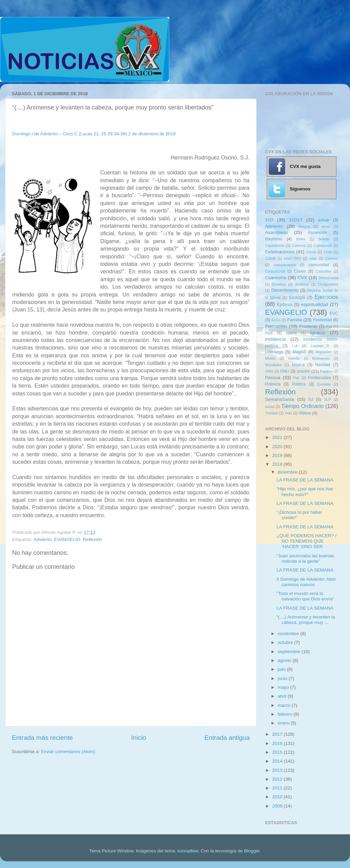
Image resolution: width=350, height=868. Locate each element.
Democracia (328, 278)
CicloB (270, 258)
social (270, 407)
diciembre (288, 472)
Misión (270, 358)
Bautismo (274, 239)
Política (299, 384)
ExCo (276, 320)
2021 (278, 437)
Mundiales (273, 365)
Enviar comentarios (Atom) (68, 752)
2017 (278, 734)
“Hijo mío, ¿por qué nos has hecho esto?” (305, 491)
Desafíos (279, 284)
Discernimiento (285, 290)
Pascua (273, 378)
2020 (278, 447)
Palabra (326, 371)
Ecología (297, 297)
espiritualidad (315, 304)
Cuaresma (276, 278)
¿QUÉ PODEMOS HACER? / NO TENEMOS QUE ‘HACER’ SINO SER (307, 541)
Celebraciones (280, 252)
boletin (324, 239)
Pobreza (273, 384)
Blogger (252, 851)
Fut (329, 326)
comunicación (285, 265)
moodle (294, 358)
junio (283, 678)
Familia (295, 320)
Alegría (304, 226)
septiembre (290, 652)
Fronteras (308, 326)
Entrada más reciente (42, 738)
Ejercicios (326, 297)
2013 (278, 770)
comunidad (319, 265)
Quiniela (324, 384)
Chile (328, 252)
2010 (278, 797)
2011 (278, 788)
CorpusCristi (275, 271)
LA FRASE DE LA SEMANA (305, 480)
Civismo (332, 258)
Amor (326, 226)
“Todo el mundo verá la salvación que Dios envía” (305, 596)
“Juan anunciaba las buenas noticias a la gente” (305, 558)
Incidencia (275, 339)
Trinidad (272, 413)
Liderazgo (274, 352)
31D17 (296, 220)
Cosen (300, 271)
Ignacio (318, 333)
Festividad (322, 320)
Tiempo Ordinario (303, 406)
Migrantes (323, 352)
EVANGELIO (67, 539)
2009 (278, 806)
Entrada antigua (227, 738)
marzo (285, 705)
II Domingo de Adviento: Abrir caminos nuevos (306, 582)
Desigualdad (328, 284)
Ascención (318, 233)
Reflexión (92, 539)
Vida (288, 413)
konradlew (188, 851)
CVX (302, 278)
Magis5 (299, 352)
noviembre (289, 634)
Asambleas (276, 232)
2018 (278, 464)
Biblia (301, 239)
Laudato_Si (320, 346)
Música (298, 365)
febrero (286, 714)
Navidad (323, 365)
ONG (269, 371)
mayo (284, 687)
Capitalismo (275, 245)
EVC (334, 313)
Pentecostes (320, 378)
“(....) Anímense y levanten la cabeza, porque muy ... (306, 620)
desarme (302, 284)
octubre (286, 642)
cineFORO (292, 258)
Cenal (311, 252)
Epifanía (285, 305)
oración (303, 371)
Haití (269, 333)
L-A (295, 346)
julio (282, 669)
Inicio (139, 738)
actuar (324, 220)
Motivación (321, 358)
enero (284, 723)
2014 (278, 761)
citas (313, 258)
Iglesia (291, 333)
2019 (278, 455)
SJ (311, 399)
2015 (278, 752)
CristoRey (323, 271)
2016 (278, 743)
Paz (296, 378)
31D (269, 220)
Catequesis (323, 245)
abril (283, 696)
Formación (276, 326)
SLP (327, 399)
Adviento (43, 539)
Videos (305, 413)
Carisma (299, 245)
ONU (285, 371)
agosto (285, 660)
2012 (278, 779)
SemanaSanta (280, 399)
